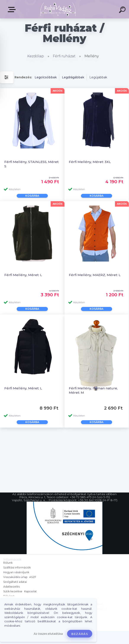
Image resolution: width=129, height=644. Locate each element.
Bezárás (80, 634)
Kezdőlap (36, 56)
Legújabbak (98, 77)
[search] (123, 10)
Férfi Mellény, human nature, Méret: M (93, 390)
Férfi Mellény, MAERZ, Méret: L (95, 275)
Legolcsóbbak (46, 77)
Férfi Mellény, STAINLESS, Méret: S (32, 164)
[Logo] (58, 9)
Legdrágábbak (73, 77)
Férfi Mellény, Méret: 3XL (90, 162)
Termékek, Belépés (13, 10)
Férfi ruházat (64, 56)
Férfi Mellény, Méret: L (23, 275)
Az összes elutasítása (48, 634)
